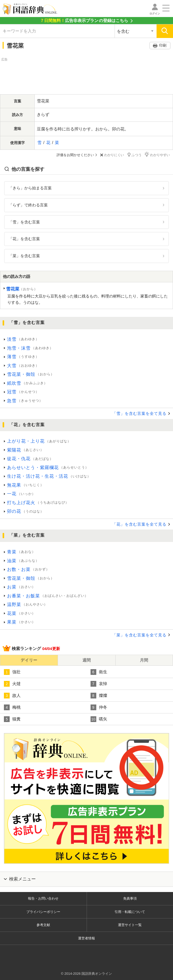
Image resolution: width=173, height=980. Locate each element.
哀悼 (99, 684)
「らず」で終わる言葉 (28, 205)
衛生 (99, 672)
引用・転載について (130, 912)
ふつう (135, 155)
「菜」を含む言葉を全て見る (139, 635)
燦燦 (99, 696)
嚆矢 (99, 719)
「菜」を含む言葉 (24, 256)
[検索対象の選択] (136, 31)
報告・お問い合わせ (43, 898)
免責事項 (130, 898)
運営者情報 (86, 938)
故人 (12, 696)
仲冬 (99, 707)
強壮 (12, 672)
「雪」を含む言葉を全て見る (139, 413)
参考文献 (43, 925)
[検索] (165, 31)
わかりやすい (158, 155)
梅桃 (12, 707)
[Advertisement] (87, 75)
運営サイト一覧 (130, 925)
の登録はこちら (84, 21)
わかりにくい (112, 155)
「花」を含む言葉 (24, 239)
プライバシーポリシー (43, 912)
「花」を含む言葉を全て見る (139, 524)
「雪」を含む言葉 (24, 222)
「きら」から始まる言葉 (30, 188)
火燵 (12, 684)
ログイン (155, 13)
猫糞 (12, 719)
